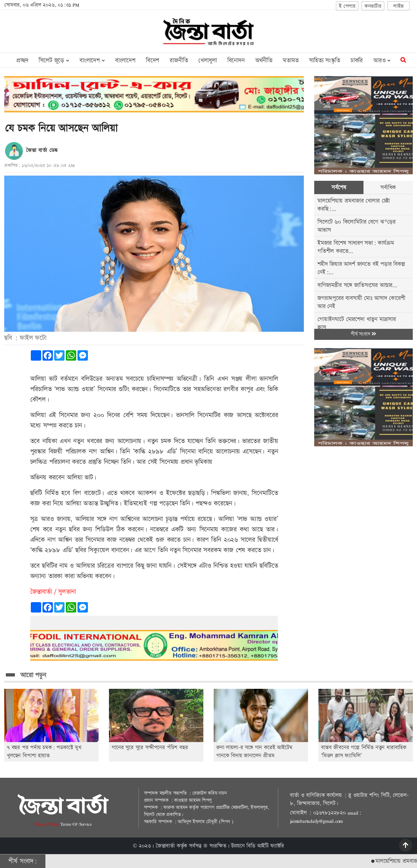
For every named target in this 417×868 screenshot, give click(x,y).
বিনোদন (236, 61)
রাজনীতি (179, 61)
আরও (382, 61)
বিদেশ (153, 61)
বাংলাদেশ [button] (92, 61)
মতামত (291, 61)
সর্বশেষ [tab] (339, 187)
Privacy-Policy (48, 824)
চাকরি (357, 61)
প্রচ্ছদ (22, 61)
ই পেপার (347, 6)
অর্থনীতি (264, 61)
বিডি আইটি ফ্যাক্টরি (265, 846)
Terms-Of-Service (76, 824)
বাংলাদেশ (125, 61)
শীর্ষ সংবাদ (363, 334)
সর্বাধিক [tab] (388, 187)
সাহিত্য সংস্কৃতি (325, 61)
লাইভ (399, 6)
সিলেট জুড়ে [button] (54, 61)
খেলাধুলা (207, 61)
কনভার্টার (373, 6)
